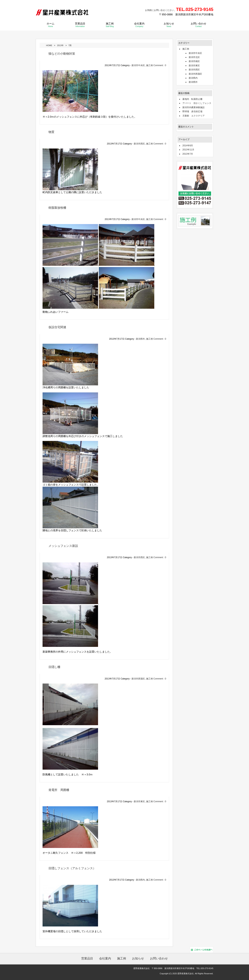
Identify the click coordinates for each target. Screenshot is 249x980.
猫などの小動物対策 (62, 53)
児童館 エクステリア (194, 116)
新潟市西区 (139, 144)
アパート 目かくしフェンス (197, 103)
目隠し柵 (54, 667)
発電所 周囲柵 (59, 790)
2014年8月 (188, 145)
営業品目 (80, 25)
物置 (51, 132)
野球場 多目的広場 (192, 111)
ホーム (51, 25)
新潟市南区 (194, 61)
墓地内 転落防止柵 (192, 99)
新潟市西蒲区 (138, 679)
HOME (49, 45)
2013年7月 (188, 154)
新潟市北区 (194, 57)
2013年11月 (188, 149)
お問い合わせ (198, 25)
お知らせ (169, 25)
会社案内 (139, 25)
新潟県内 (140, 880)
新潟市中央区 (138, 65)
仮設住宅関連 (57, 327)
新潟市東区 (139, 801)
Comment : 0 (160, 65)
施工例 (110, 25)
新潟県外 (140, 339)
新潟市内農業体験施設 (194, 107)
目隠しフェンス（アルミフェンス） (72, 868)
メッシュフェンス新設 (63, 546)
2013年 (60, 45)
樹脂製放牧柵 (57, 207)
